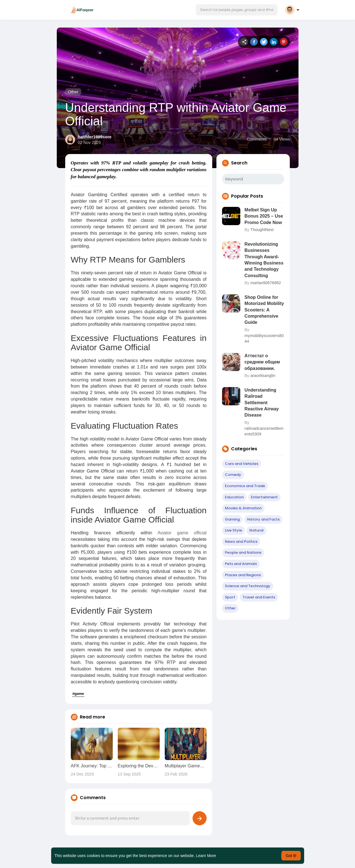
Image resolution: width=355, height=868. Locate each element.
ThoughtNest (262, 230)
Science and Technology (248, 586)
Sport (230, 597)
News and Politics (241, 542)
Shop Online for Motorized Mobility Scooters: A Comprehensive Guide (264, 310)
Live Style (233, 530)
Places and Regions (243, 575)
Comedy (233, 475)
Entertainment (264, 497)
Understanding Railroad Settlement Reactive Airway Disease (262, 403)
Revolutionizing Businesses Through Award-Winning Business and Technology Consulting (264, 260)
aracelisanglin (263, 376)
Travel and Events (259, 597)
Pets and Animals (241, 564)
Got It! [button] (291, 856)
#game (78, 694)
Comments (257, 139)
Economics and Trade (245, 486)
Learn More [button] (206, 856)
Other (73, 92)
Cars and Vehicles (242, 464)
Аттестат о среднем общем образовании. (262, 362)
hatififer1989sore (95, 137)
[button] (237, 10)
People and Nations (243, 552)
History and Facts (263, 519)
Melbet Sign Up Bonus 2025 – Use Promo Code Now (264, 216)
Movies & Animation (243, 508)
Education (234, 497)
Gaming (232, 519)
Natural (256, 530)
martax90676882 (266, 283)
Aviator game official (182, 533)
